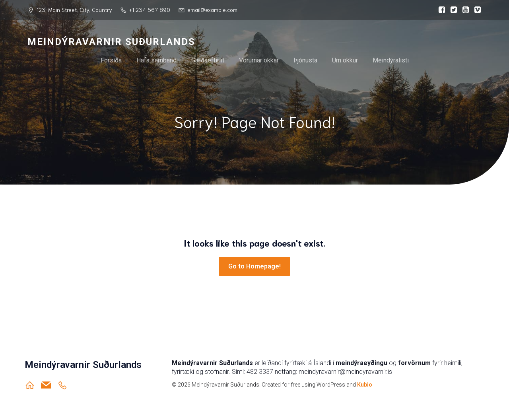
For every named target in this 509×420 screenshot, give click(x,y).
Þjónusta (305, 60)
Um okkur (345, 60)
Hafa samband (156, 60)
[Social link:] (440, 10)
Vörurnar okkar (259, 60)
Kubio (365, 385)
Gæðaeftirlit (208, 60)
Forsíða (111, 60)
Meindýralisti (391, 60)
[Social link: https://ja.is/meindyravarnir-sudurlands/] (65, 385)
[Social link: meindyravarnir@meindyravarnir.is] (49, 385)
